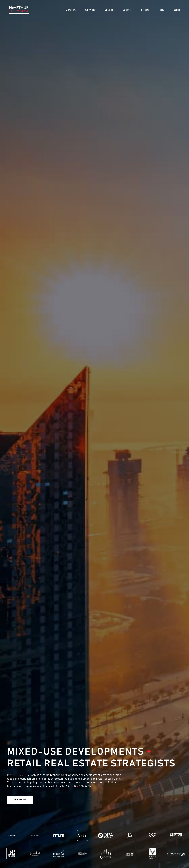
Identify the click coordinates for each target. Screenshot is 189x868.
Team (161, 10)
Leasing (109, 10)
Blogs (177, 10)
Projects (145, 10)
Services (90, 10)
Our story (71, 10)
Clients (127, 10)
